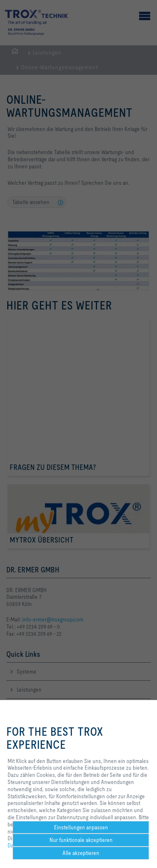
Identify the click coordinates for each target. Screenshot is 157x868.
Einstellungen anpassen (81, 827)
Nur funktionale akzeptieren (81, 840)
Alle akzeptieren (81, 853)
